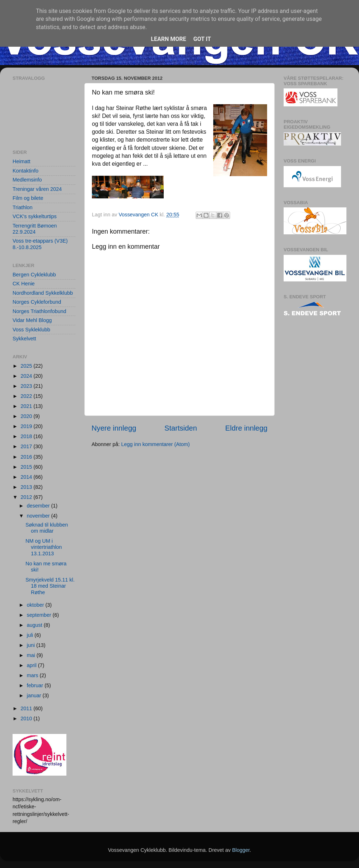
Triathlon (22, 207)
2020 (27, 416)
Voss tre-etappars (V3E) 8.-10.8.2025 (40, 244)
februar (36, 685)
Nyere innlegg (114, 428)
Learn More (168, 39)
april (32, 665)
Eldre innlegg (246, 428)
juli (31, 635)
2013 (27, 487)
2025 (27, 366)
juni (32, 645)
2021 (27, 406)
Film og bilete (28, 198)
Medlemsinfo (27, 180)
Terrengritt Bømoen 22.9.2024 (35, 229)
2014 (27, 477)
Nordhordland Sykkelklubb (43, 293)
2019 (27, 426)
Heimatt (22, 161)
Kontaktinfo (25, 171)
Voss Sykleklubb (31, 330)
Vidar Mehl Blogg (32, 320)
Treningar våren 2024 (37, 189)
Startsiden (181, 428)
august (35, 625)
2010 (27, 718)
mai (32, 655)
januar (35, 695)
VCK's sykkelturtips (35, 216)
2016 (27, 457)
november (39, 516)
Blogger (241, 850)
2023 (27, 386)
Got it (202, 39)
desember (39, 506)
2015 (27, 467)
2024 (27, 376)
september (40, 615)
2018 (27, 436)
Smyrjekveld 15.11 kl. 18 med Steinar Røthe (50, 586)
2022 (27, 396)
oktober (36, 605)
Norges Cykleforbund (37, 302)
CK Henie (24, 284)
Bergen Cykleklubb (34, 275)
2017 (27, 446)
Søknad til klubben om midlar (47, 528)
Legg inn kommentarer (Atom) (155, 444)
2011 (27, 708)
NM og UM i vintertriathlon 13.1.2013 (44, 547)
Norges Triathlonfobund (39, 311)
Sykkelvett (24, 339)
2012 (27, 497)
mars (33, 675)
